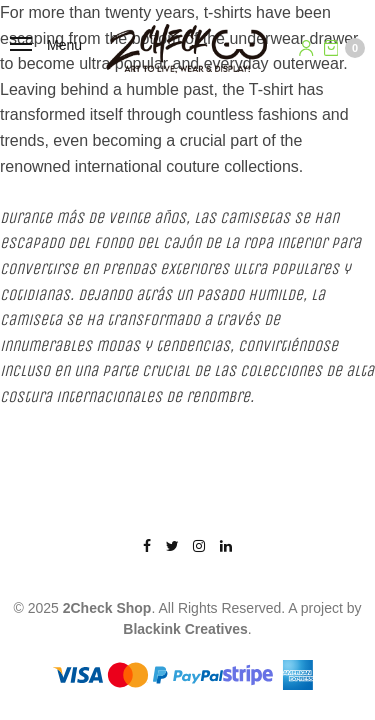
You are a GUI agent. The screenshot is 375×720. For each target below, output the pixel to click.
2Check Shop (107, 608)
